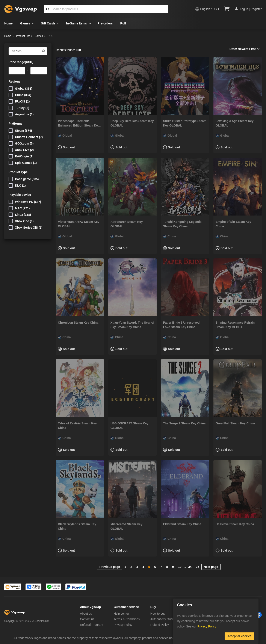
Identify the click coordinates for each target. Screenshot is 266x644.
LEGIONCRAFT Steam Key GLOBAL (129, 426)
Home (8, 23)
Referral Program (91, 625)
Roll (123, 23)
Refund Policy (160, 625)
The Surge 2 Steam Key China (184, 423)
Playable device (20, 195)
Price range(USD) (21, 62)
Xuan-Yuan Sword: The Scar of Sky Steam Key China (132, 325)
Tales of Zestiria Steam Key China (77, 426)
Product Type (18, 172)
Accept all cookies (239, 636)
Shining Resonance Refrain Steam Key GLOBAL (235, 325)
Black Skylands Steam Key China (77, 526)
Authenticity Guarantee (166, 619)
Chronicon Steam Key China (78, 323)
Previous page (110, 567)
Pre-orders (105, 23)
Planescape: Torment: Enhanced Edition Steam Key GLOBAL (79, 124)
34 (190, 567)
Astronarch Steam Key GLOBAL (127, 224)
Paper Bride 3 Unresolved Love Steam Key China (181, 325)
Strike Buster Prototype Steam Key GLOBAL (185, 123)
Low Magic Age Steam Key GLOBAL (235, 123)
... (185, 567)
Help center (121, 614)
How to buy (158, 614)
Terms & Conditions (127, 619)
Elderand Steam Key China (182, 524)
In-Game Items (76, 23)
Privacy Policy (123, 625)
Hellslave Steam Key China (235, 524)
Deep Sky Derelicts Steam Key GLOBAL (132, 123)
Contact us (87, 619)
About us (86, 614)
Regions (14, 81)
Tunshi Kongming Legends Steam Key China (182, 224)
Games (25, 23)
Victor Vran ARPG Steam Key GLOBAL (79, 224)
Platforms (16, 124)
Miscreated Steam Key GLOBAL (126, 526)
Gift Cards (48, 23)
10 (180, 567)
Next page (211, 567)
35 (198, 567)
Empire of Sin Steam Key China (233, 224)
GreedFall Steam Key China (235, 423)
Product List (23, 36)
